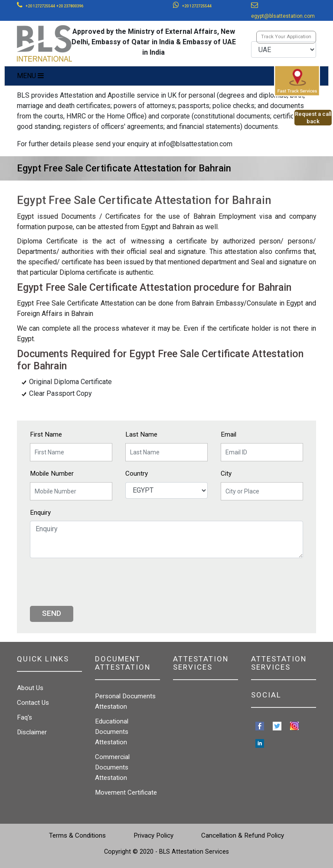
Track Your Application (286, 37)
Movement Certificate (126, 792)
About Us (30, 688)
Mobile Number (52, 473)
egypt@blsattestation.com (283, 16)
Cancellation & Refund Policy (243, 835)
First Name (46, 434)
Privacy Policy (153, 835)
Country (137, 473)
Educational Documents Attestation (112, 732)
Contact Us (33, 703)
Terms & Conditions (77, 835)
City (226, 473)
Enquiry (40, 513)
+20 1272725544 (40, 6)
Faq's (24, 717)
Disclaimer (32, 732)
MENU (30, 76)
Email (229, 434)
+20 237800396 (70, 6)
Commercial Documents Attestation (112, 767)
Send (52, 613)
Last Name (141, 434)
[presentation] (96, 582)
